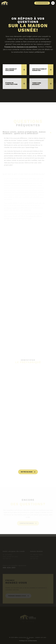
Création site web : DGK (37, 638)
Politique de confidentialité (28, 641)
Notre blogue (27, 472)
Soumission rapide (42, 3)
